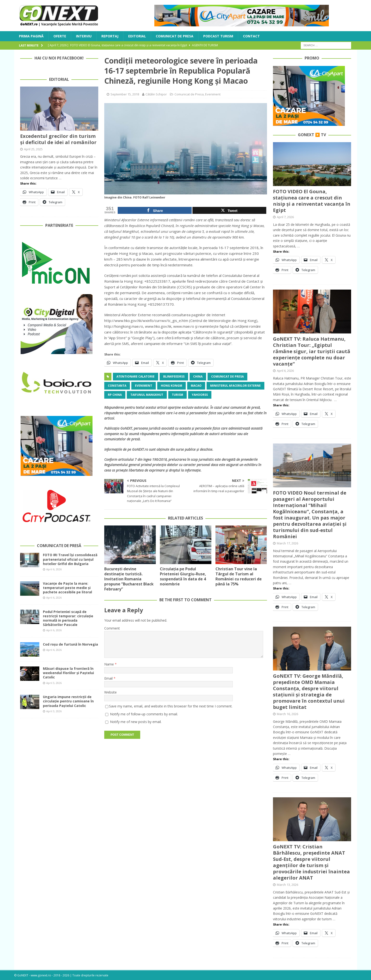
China (198, 376)
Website (110, 692)
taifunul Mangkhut (147, 395)
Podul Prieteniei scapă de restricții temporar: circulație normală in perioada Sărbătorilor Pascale (68, 618)
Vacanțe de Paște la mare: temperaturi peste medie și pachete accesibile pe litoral (67, 588)
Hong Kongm (171, 386)
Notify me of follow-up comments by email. (144, 714)
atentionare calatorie (136, 376)
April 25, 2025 (33, 149)
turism (177, 395)
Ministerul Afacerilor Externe (235, 386)
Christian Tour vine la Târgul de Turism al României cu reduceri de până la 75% (239, 576)
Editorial (137, 36)
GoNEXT (126, 428)
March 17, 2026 (287, 543)
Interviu (84, 36)
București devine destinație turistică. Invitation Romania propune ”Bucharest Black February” (129, 579)
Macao (196, 386)
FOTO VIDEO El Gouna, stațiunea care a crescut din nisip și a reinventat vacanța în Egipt (312, 201)
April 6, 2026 (54, 569)
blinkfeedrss (174, 376)
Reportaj (110, 36)
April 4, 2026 (54, 650)
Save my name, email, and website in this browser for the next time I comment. (171, 706)
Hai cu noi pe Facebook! (59, 58)
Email (109, 678)
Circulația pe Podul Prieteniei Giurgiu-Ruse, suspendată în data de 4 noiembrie (183, 576)
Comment (112, 628)
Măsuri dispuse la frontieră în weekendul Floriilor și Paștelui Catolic (68, 673)
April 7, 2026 (285, 217)
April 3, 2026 (54, 683)
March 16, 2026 (287, 714)
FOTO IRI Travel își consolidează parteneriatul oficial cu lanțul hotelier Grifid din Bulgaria (70, 559)
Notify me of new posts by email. (136, 722)
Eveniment (213, 94)
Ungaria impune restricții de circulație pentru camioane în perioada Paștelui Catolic (68, 701)
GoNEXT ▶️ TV (312, 135)
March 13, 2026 (287, 885)
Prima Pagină (31, 36)
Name (110, 664)
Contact (251, 36)
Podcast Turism (218, 36)
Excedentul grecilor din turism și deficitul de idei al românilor (58, 139)
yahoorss (200, 395)
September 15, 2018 (125, 94)
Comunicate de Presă (59, 546)
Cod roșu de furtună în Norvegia (70, 644)
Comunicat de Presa (175, 36)
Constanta (117, 386)
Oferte (60, 36)
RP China (115, 395)
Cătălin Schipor (156, 94)
